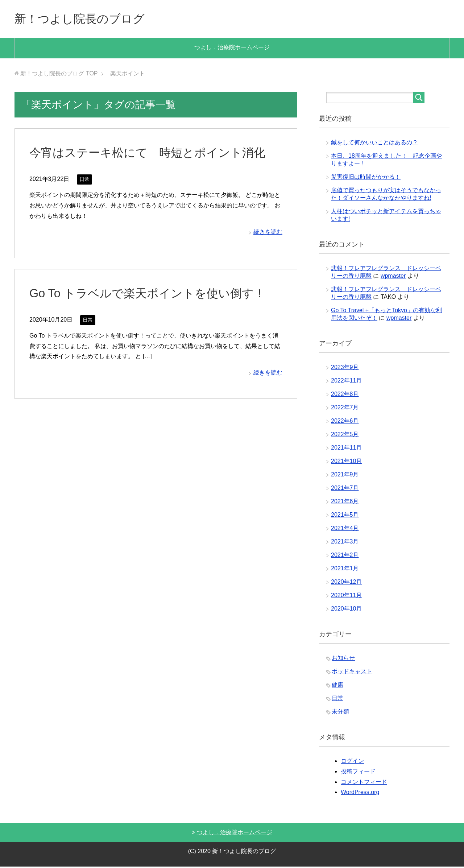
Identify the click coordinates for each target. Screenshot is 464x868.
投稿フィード (358, 773)
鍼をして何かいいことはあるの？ (374, 144)
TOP (59, 75)
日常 (84, 181)
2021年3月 (345, 543)
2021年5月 (345, 516)
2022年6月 (345, 422)
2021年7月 (345, 489)
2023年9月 (345, 369)
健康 (337, 686)
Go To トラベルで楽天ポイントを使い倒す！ (154, 294)
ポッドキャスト (352, 673)
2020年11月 (346, 597)
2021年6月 (345, 503)
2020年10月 (346, 610)
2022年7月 (345, 409)
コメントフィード (364, 783)
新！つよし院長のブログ (88, 19)
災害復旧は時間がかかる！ (366, 178)
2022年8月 (345, 395)
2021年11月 (346, 449)
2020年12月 (346, 583)
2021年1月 (345, 570)
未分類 (340, 713)
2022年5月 (345, 436)
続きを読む (268, 233)
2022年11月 (346, 382)
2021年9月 (345, 476)
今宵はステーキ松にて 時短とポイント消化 (155, 154)
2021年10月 (346, 462)
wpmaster (393, 277)
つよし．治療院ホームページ (232, 49)
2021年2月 (345, 556)
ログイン (352, 762)
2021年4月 (345, 530)
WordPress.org (360, 793)
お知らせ (343, 659)
